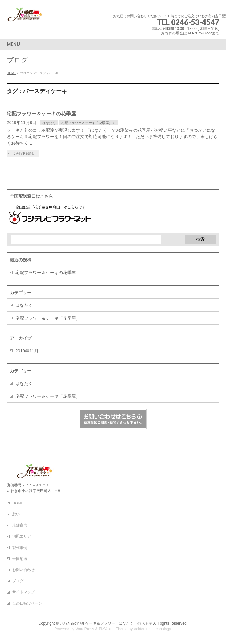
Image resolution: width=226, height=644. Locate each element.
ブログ (18, 581)
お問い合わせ (23, 570)
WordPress (85, 629)
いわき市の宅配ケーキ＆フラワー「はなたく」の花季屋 (106, 623)
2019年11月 (27, 351)
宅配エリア (22, 536)
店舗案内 (20, 525)
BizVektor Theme (113, 629)
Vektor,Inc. (143, 629)
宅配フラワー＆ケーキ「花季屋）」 (88, 123)
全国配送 (20, 559)
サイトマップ (23, 592)
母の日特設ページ (27, 603)
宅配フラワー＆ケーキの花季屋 (41, 114)
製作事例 (20, 548)
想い (16, 514)
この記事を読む (24, 153)
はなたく (49, 123)
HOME (18, 503)
